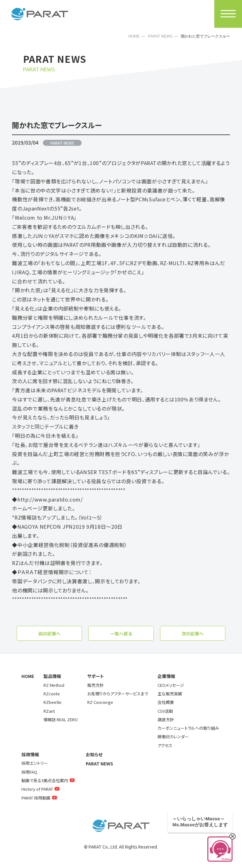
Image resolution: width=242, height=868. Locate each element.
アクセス (165, 745)
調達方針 (166, 719)
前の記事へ (49, 633)
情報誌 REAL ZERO (61, 719)
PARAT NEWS (160, 36)
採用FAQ (29, 772)
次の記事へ (193, 633)
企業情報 (166, 676)
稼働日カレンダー (173, 737)
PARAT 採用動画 (40, 798)
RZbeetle (52, 702)
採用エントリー (35, 763)
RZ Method (54, 685)
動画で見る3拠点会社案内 (49, 780)
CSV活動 (165, 711)
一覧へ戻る (121, 633)
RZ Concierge (100, 702)
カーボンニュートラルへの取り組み (188, 728)
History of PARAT (41, 789)
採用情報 (30, 754)
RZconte (52, 694)
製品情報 (52, 676)
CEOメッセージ (171, 685)
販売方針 (95, 685)
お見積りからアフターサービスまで (118, 694)
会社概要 (166, 702)
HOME (134, 36)
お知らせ (94, 754)
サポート (96, 676)
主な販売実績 (170, 694)
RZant (49, 711)
